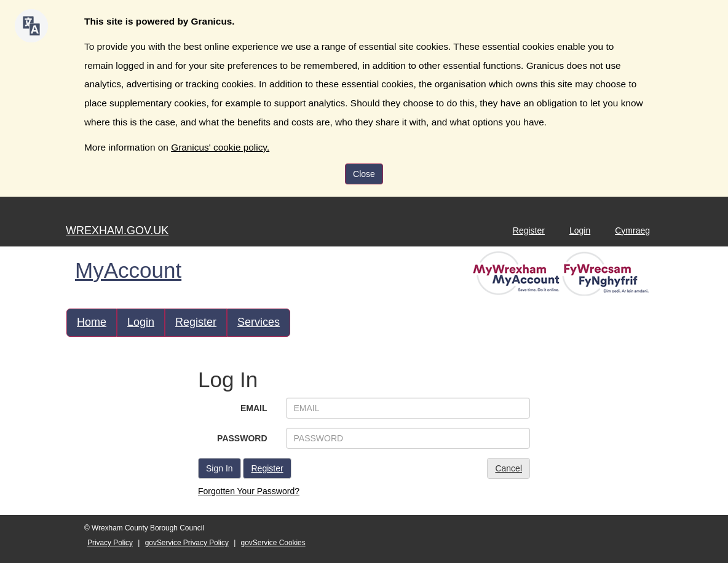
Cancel (508, 468)
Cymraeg (632, 230)
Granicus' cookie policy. (220, 147)
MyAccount (128, 270)
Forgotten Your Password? (249, 491)
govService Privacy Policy (187, 543)
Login (580, 230)
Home (92, 322)
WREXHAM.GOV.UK (117, 230)
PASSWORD (242, 438)
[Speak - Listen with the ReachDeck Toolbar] (31, 26)
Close (364, 174)
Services (259, 322)
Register (529, 230)
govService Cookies (273, 543)
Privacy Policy (110, 543)
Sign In (220, 468)
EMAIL (254, 408)
